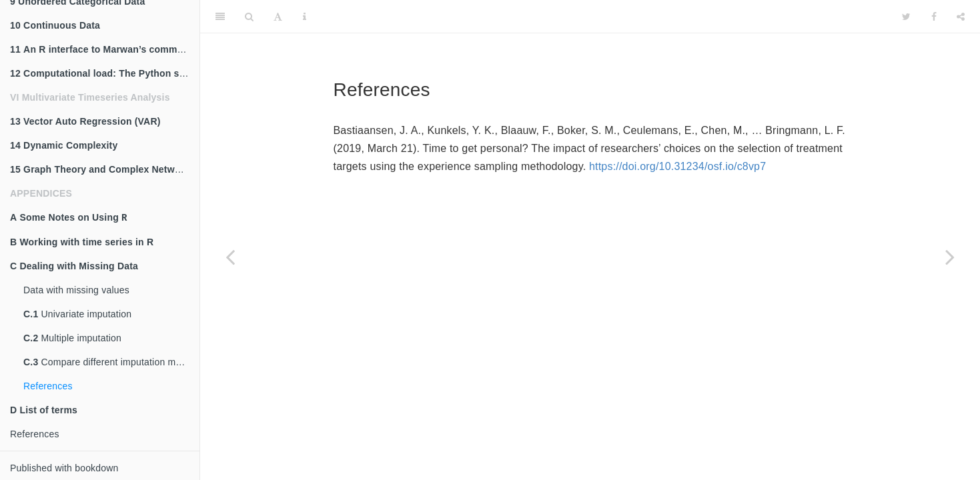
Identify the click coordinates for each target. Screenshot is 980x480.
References (48, 386)
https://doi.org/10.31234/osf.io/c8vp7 (677, 166)
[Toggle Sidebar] (220, 17)
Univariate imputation (77, 314)
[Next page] (950, 257)
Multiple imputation (72, 338)
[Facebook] (934, 17)
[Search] (249, 17)
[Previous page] (230, 257)
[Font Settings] (278, 17)
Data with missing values (76, 290)
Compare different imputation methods (111, 362)
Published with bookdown (64, 468)
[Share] (961, 17)
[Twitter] (906, 17)
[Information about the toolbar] (305, 17)
